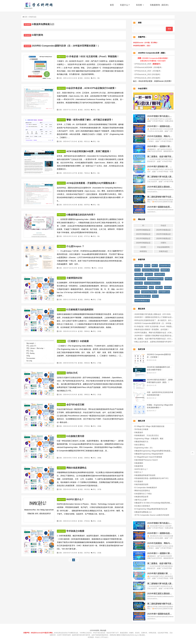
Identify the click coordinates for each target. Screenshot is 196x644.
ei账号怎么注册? (139, 500)
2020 (167, 279)
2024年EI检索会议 (161, 230)
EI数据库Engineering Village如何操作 (147, 454)
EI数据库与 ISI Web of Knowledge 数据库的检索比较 (153, 503)
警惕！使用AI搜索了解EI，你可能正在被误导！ (92, 120)
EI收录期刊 (158, 274)
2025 (153, 296)
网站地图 (103, 631)
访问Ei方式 (74, 373)
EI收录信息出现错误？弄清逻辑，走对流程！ (150, 329)
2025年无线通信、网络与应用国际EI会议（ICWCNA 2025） (156, 333)
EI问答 (141, 247)
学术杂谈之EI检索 (77, 531)
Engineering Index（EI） (142, 448)
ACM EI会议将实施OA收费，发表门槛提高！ (91, 151)
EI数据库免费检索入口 (45, 24)
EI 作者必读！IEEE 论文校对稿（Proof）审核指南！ (95, 56)
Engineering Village (147, 292)
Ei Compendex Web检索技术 (144, 488)
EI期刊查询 (39, 35)
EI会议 (162, 225)
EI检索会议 (138, 279)
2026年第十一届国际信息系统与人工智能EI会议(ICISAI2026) (156, 317)
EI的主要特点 (138, 445)
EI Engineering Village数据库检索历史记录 (149, 509)
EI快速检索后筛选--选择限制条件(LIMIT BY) (149, 478)
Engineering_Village (149, 270)
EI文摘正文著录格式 (140, 506)
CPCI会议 (104, 637)
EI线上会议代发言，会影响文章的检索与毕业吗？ (152, 342)
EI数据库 (163, 270)
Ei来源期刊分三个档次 (141, 494)
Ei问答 (140, 6)
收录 (145, 266)
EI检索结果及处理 (139, 497)
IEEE (157, 287)
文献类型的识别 (76, 278)
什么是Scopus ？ (77, 246)
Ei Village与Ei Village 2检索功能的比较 (147, 426)
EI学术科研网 (39, 6)
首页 (112, 6)
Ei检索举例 (137, 466)
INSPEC (137, 274)
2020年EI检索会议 (161, 238)
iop (149, 287)
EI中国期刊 (162, 292)
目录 (136, 270)
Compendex (163, 266)
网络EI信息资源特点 (78, 468)
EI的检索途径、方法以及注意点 (145, 435)
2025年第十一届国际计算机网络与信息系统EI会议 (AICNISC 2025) (158, 336)
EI (141, 225)
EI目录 (166, 287)
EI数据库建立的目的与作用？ (83, 215)
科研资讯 (141, 251)
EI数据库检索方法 (139, 442)
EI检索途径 (137, 432)
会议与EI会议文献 (77, 405)
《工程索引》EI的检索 (79, 341)
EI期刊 (162, 243)
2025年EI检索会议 (141, 230)
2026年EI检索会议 (141, 243)
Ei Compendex (139, 287)
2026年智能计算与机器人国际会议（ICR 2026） (151, 314)
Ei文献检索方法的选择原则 (82, 310)
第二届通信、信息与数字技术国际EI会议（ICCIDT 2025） (155, 339)
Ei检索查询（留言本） (160, 6)
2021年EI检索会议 (141, 238)
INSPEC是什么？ (77, 499)
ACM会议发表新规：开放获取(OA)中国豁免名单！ (93, 183)
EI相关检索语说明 (139, 484)
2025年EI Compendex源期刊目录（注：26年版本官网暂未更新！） (68, 46)
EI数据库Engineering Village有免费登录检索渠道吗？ (153, 451)
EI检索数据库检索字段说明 (143, 475)
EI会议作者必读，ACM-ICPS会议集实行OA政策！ (93, 88)
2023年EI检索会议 (141, 234)
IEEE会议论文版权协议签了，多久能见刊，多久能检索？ (155, 320)
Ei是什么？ (125, 6)
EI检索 (137, 266)
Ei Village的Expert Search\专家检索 (146, 457)
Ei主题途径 (137, 481)
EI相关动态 (35, 17)
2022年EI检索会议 (161, 234)
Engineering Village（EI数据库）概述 (147, 439)
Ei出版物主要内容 (77, 436)
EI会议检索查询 (162, 247)
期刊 (153, 266)
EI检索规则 (137, 463)
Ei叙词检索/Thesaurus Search (144, 460)
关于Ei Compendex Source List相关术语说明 (150, 515)
